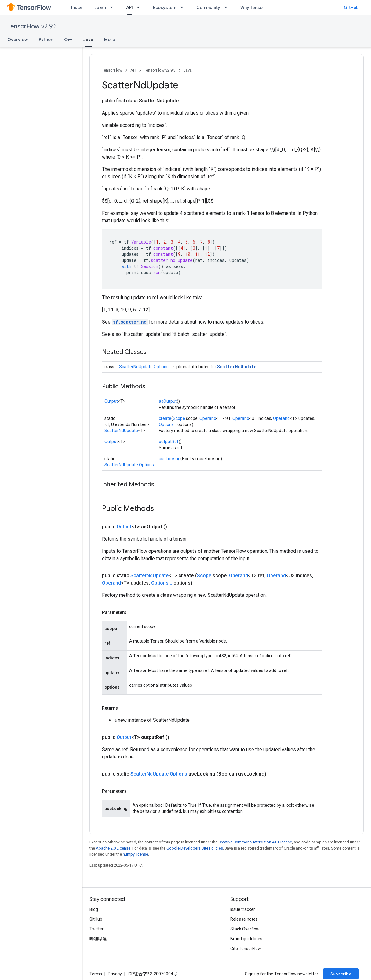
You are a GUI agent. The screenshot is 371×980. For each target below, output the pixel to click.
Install (77, 7)
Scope (179, 418)
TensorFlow (112, 70)
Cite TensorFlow (246, 949)
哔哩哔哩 (98, 939)
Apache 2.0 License (113, 848)
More (110, 39)
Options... (168, 424)
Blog (94, 909)
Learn (100, 7)
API (133, 70)
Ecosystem (165, 7)
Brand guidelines (246, 939)
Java (188, 70)
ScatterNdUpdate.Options (144, 367)
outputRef (169, 442)
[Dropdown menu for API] (140, 7)
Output (111, 401)
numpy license (135, 854)
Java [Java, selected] (88, 39)
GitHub (351, 7)
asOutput (168, 401)
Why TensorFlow (257, 7)
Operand (208, 418)
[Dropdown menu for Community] (227, 7)
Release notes (244, 919)
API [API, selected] (129, 7)
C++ (68, 39)
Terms (96, 974)
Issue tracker (243, 909)
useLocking (170, 459)
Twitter (96, 929)
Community (208, 7)
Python (46, 39)
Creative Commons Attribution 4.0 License (255, 842)
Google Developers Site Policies (195, 848)
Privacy (115, 974)
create (165, 418)
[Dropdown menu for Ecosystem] (184, 7)
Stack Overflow (245, 929)
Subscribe (341, 974)
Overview (18, 39)
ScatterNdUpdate (237, 367)
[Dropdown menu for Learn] (113, 7)
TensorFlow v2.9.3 (32, 26)
